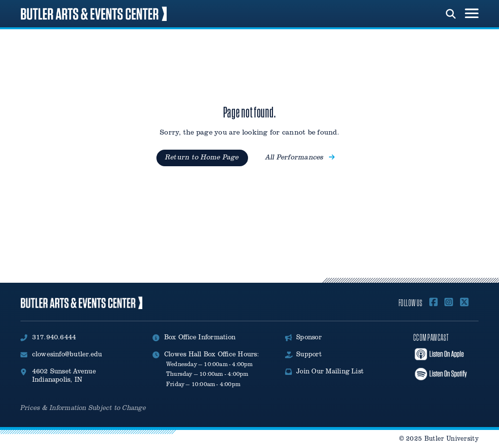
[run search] (451, 13)
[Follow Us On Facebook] (434, 303)
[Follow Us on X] (464, 303)
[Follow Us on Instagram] (449, 303)
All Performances (300, 157)
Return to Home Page (202, 157)
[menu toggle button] (472, 14)
